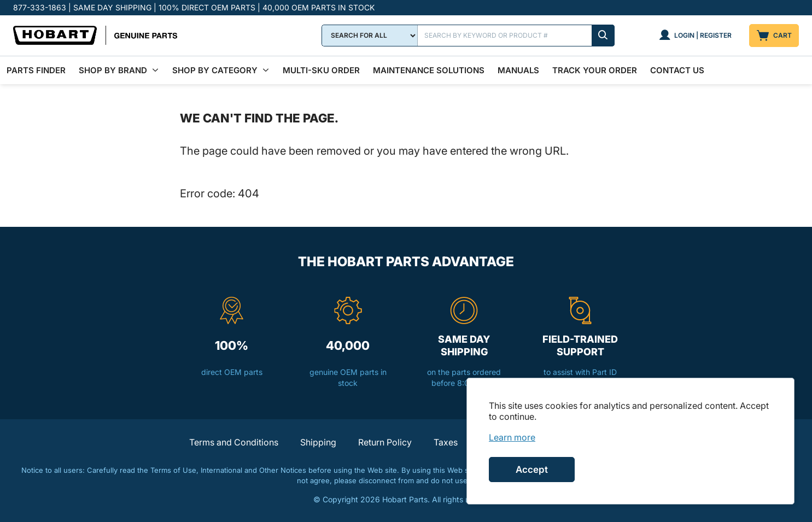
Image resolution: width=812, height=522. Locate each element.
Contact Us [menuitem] (677, 70)
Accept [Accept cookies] (532, 470)
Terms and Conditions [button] (234, 442)
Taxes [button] (446, 442)
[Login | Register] (695, 36)
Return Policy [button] (385, 442)
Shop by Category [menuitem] (215, 70)
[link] (512, 437)
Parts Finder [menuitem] (36, 70)
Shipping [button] (318, 442)
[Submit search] (603, 36)
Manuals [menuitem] (518, 70)
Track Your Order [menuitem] (595, 70)
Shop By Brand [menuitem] (113, 70)
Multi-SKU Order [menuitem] (321, 70)
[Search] (516, 36)
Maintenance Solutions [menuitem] (429, 70)
